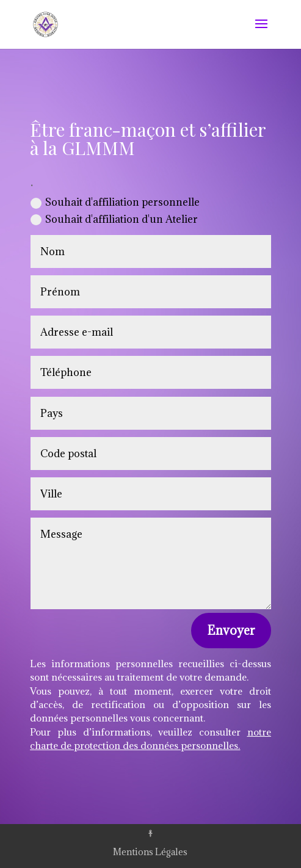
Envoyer (231, 631)
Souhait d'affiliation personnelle (115, 202)
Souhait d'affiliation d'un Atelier (114, 219)
